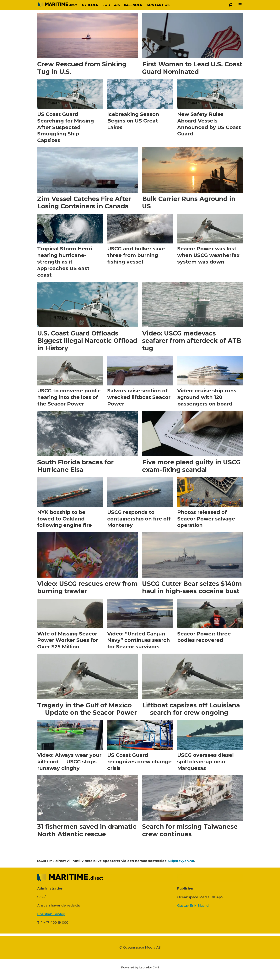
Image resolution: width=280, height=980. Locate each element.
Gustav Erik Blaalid (193, 906)
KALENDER (133, 5)
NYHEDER (90, 5)
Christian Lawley (51, 914)
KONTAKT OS (158, 5)
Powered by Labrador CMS (140, 967)
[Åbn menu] (240, 5)
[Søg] (230, 5)
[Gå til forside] (57, 5)
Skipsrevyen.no (181, 861)
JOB (106, 5)
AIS (117, 5)
